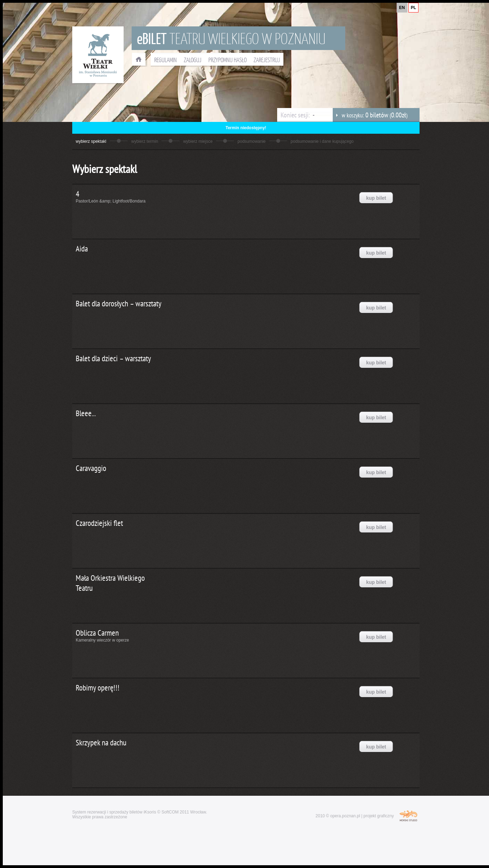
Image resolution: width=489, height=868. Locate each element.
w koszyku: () (370, 115)
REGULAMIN (165, 60)
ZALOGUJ (193, 60)
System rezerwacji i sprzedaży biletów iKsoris (114, 812)
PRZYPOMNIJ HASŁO (227, 60)
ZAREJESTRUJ (267, 60)
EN (402, 8)
